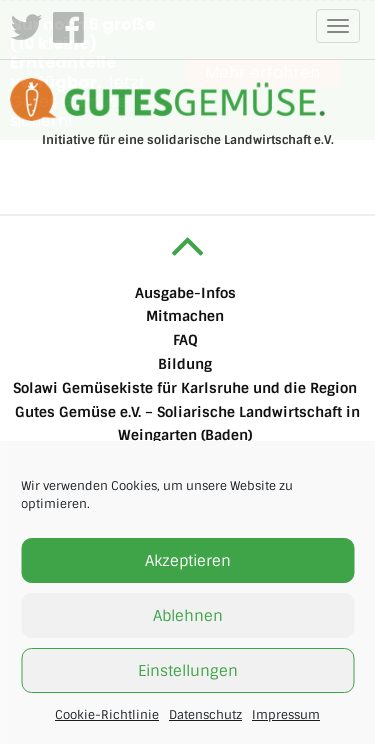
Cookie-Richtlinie (107, 715)
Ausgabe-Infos (185, 292)
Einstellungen (188, 671)
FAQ (185, 339)
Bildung (185, 363)
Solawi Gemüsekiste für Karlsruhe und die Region (185, 387)
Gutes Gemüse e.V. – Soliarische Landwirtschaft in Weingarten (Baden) (187, 423)
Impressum (286, 715)
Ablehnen (188, 616)
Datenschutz (205, 715)
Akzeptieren (188, 561)
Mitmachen (185, 315)
